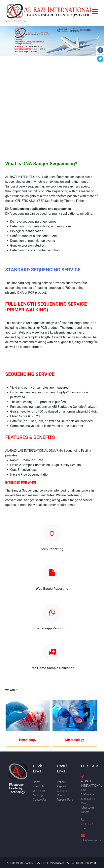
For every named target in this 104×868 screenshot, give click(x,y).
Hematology (28, 740)
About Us (39, 786)
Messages (39, 795)
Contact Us (40, 800)
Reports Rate (65, 800)
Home (37, 782)
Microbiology (75, 740)
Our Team (39, 791)
